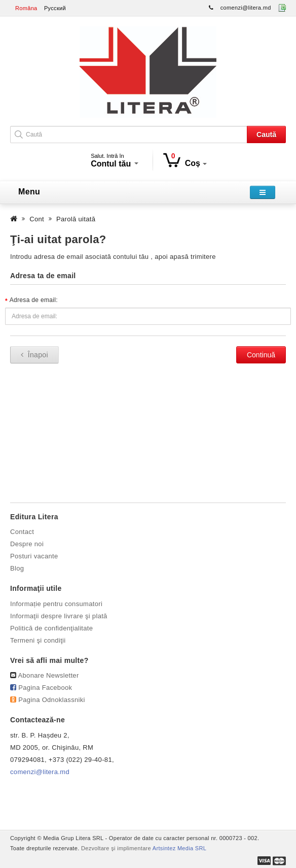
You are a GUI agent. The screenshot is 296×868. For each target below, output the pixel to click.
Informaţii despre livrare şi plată (59, 616)
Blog (17, 568)
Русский (55, 8)
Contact (22, 532)
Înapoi (34, 355)
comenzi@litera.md (246, 8)
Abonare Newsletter (49, 675)
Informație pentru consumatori (56, 604)
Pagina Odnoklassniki (52, 700)
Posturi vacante (34, 556)
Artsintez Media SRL (179, 848)
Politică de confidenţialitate (51, 628)
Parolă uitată (76, 219)
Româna (26, 8)
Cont (37, 219)
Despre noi (27, 544)
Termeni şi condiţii (38, 640)
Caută (266, 135)
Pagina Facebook (45, 688)
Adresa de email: (34, 300)
